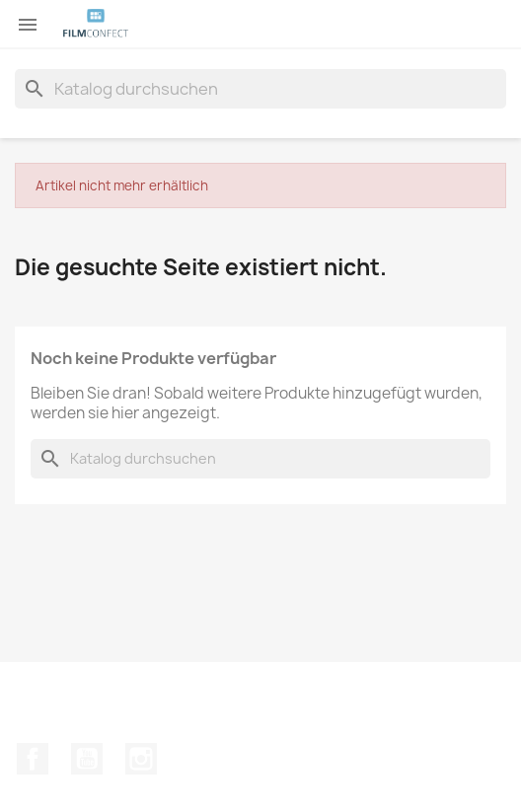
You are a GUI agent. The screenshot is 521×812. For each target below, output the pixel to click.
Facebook (33, 759)
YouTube (87, 759)
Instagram (141, 759)
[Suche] (260, 89)
